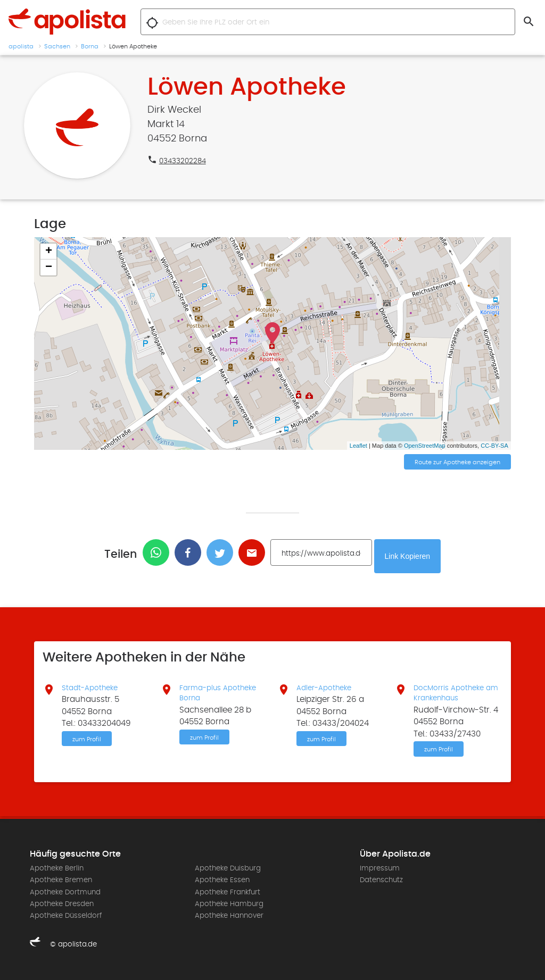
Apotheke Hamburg (229, 904)
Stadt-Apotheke (93, 683)
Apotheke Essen (222, 880)
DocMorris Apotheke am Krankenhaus (453, 689)
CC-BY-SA (494, 446)
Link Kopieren (415, 554)
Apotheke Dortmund (65, 892)
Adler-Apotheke (327, 683)
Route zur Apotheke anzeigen (457, 463)
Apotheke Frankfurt (228, 892)
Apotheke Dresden (62, 904)
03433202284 (185, 161)
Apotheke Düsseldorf (66, 916)
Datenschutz (381, 880)
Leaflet (358, 446)
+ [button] (49, 252)
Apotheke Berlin (57, 868)
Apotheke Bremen (61, 880)
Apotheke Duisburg (228, 868)
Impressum (380, 868)
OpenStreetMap (425, 446)
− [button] (49, 267)
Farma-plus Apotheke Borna (222, 689)
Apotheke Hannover (229, 916)
